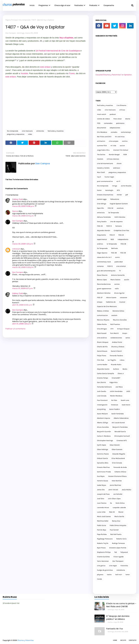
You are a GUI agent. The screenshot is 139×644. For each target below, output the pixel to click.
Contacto (133, 640)
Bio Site (123, 640)
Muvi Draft (101, 172)
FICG (99, 123)
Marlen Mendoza (116, 396)
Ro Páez (114, 400)
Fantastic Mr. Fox (115, 629)
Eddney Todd (18, 199)
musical (122, 302)
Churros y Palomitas (26, 640)
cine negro (113, 566)
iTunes (72, 73)
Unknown (16, 249)
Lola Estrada (102, 396)
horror (99, 190)
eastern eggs (102, 199)
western (114, 315)
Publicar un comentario (15, 329)
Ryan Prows (101, 548)
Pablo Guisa (102, 525)
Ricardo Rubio (116, 365)
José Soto (101, 499)
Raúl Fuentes (115, 324)
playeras (100, 575)
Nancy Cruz (116, 521)
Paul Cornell (114, 530)
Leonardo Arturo (103, 508)
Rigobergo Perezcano (105, 539)
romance (100, 266)
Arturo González (103, 427)
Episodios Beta (103, 463)
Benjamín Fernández (120, 427)
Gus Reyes (101, 476)
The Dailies (101, 155)
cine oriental (121, 266)
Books (125, 369)
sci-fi (118, 181)
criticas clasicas (113, 159)
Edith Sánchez (120, 217)
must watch (102, 114)
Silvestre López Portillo (118, 548)
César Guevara (117, 449)
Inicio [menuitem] (32, 5)
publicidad (119, 262)
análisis (100, 244)
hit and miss (120, 137)
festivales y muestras (56, 131)
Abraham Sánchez (104, 293)
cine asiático (102, 338)
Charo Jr (121, 373)
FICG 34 (121, 235)
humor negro (109, 177)
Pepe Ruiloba (102, 534)
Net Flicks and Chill (104, 137)
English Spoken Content (119, 204)
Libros (122, 360)
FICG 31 (112, 235)
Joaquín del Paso (103, 494)
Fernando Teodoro (116, 356)
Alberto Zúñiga (103, 423)
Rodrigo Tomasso (118, 543)
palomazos (120, 123)
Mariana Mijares (103, 320)
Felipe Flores (102, 356)
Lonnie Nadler (102, 365)
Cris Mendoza (102, 132)
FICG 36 (123, 244)
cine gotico (101, 566)
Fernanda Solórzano (104, 387)
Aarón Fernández (118, 414)
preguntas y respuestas (16, 134)
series (128, 338)
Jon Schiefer (118, 494)
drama (128, 119)
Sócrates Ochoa (118, 311)
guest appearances (104, 289)
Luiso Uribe (101, 512)
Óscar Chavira (102, 275)
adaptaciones (115, 128)
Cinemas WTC (122, 440)
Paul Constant (102, 400)
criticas (122, 110)
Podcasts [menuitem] (93, 5)
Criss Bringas (102, 329)
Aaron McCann (102, 414)
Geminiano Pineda (104, 472)
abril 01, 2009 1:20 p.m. (22, 324)
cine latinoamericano (105, 163)
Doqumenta (101, 235)
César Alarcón (115, 445)
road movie (126, 405)
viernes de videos (103, 119)
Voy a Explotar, (67, 38)
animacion (101, 141)
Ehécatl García (102, 458)
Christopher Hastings (105, 440)
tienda (99, 579)
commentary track (104, 262)
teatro (109, 575)
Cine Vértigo (102, 204)
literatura (115, 405)
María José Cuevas (104, 516)
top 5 (99, 177)
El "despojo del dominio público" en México (118, 618)
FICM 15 (110, 266)
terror (128, 575)
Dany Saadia (102, 222)
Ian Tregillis (112, 360)
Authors (116, 369)
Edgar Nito (114, 382)
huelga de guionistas (105, 570)
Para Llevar (118, 119)
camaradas (108, 123)
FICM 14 (109, 226)
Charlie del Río (102, 347)
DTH (112, 329)
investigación (102, 405)
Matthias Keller (103, 521)
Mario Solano (115, 280)
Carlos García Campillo (106, 373)
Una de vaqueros (116, 222)
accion (122, 146)
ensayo (100, 302)
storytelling (101, 409)
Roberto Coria (121, 539)
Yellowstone (115, 199)
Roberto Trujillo (103, 543)
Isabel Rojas (102, 485)
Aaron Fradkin (114, 409)
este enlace (45, 67)
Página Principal (12, 20)
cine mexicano (27, 131)
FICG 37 (100, 297)
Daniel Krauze (102, 351)
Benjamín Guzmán (104, 432)
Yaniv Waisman (103, 561)
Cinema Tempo (103, 378)
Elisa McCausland (118, 458)
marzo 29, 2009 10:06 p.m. (23, 206)
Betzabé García (120, 432)
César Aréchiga (103, 449)
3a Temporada (114, 213)
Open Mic (101, 208)
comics (125, 141)
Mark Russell (102, 333)
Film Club (101, 360)
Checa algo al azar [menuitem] (62, 5)
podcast (113, 114)
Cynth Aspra (102, 445)
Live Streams (121, 105)
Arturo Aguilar (119, 293)
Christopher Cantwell (122, 436)
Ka (111, 503)
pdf (127, 195)
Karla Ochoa (120, 503)
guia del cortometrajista (106, 271)
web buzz (117, 168)
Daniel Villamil (116, 351)
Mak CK (112, 512)
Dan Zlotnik (101, 382)
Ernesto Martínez (103, 467)
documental (102, 128)
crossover (124, 297)
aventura (120, 208)
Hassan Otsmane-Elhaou (117, 476)
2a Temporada (102, 248)
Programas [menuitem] (43, 5)
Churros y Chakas (118, 347)
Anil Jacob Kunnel (118, 423)
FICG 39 (123, 253)
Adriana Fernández (104, 217)
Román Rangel (114, 155)
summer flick (102, 146)
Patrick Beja (102, 530)
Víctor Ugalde (119, 557)
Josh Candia (102, 391)
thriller (119, 195)
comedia (114, 132)
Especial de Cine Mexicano (107, 306)
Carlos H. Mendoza (104, 436)
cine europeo (114, 141)
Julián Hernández (116, 391)
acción (127, 280)
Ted (116, 552)
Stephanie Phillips (104, 552)
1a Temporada (112, 244)
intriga (115, 186)
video (30, 134)
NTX (118, 190)
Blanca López (102, 280)
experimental (102, 239)
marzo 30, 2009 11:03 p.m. (23, 267)
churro (119, 163)
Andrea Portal (117, 342)
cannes (117, 284)
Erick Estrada (117, 463)
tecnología (109, 190)
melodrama (121, 570)
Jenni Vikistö (113, 490)
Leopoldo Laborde (119, 508)
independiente (123, 239)
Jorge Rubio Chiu (103, 150)
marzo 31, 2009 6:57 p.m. (23, 288)
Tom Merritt (114, 333)
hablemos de (111, 302)
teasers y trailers (103, 168)
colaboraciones (116, 338)
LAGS (128, 391)
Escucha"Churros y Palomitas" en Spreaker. (114, 75)
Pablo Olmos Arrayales (118, 525)
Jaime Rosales (126, 186)
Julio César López (114, 499)
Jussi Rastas (102, 503)
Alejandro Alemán (104, 230)
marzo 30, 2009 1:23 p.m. (23, 244)
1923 (112, 239)
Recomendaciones (104, 284)
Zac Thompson (118, 561)
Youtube (24, 73)
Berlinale (114, 248)
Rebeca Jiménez (103, 311)
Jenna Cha (101, 490)
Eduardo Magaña (119, 454)
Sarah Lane (125, 400)
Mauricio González (120, 320)
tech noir (119, 575)
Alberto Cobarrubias (121, 418)
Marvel (121, 512)
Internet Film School (121, 150)
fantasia (119, 226)
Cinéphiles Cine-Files (121, 230)
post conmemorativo (105, 181)
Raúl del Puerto (116, 534)
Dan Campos (11, 33)
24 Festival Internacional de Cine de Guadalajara (58, 51)
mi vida (113, 146)
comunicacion (102, 315)
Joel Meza (119, 387)
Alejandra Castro (103, 369)
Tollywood (124, 552)
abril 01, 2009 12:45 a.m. (22, 305)
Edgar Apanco (102, 253)
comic (117, 257)
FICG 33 (100, 226)
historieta (124, 566)
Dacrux (15, 211)
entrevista (40, 131)
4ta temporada (25, 20)
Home (115, 640)
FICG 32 (110, 208)
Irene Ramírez (117, 481)
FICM (125, 155)
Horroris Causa (103, 481)
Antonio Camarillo (118, 275)
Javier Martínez (115, 485)
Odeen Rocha (102, 324)
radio (117, 289)
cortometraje (126, 132)
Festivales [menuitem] (79, 5)
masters (100, 159)
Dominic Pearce (103, 454)
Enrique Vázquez (123, 329)
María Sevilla (119, 516)
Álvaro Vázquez (103, 342)
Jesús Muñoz (127, 490)
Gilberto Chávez (120, 472)
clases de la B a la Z (104, 257)
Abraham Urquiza (104, 418)
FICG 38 (114, 253)
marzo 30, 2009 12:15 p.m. (23, 216)
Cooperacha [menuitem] (109, 5)
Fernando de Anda (120, 467)
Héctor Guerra (111, 297)
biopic (125, 333)
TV (120, 271)
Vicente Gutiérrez (103, 557)
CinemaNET (116, 378)
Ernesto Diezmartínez (105, 195)
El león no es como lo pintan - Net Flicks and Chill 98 (121, 605)
